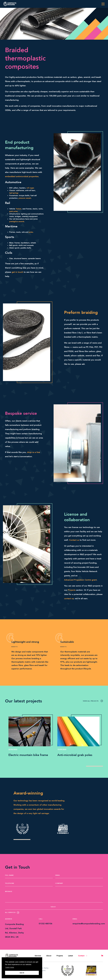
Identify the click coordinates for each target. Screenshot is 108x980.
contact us (69, 599)
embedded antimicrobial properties (22, 176)
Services (38, 956)
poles (31, 232)
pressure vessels (25, 198)
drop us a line (34, 452)
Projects (72, 590)
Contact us (74, 540)
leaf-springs (14, 193)
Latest (71, 956)
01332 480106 (46, 924)
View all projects (93, 701)
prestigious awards (17, 222)
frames (19, 209)
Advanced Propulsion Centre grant (80, 580)
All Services (12, 913)
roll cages (30, 188)
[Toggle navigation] (103, 4)
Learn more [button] (10, 967)
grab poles (13, 211)
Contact (81, 956)
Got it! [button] (22, 973)
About (49, 956)
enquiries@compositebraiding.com (89, 924)
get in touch (17, 272)
